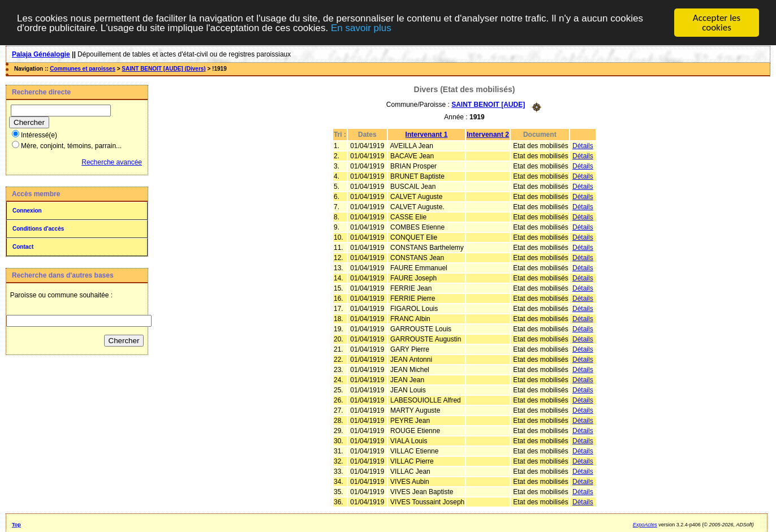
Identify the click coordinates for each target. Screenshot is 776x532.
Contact (23, 247)
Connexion (27, 211)
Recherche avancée (112, 162)
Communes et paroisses (83, 69)
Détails (583, 145)
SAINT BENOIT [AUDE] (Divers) (163, 69)
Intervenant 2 (488, 134)
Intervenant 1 (427, 134)
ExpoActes (645, 524)
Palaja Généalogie (41, 54)
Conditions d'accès (38, 229)
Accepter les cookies (717, 23)
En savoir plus (361, 27)
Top (16, 524)
